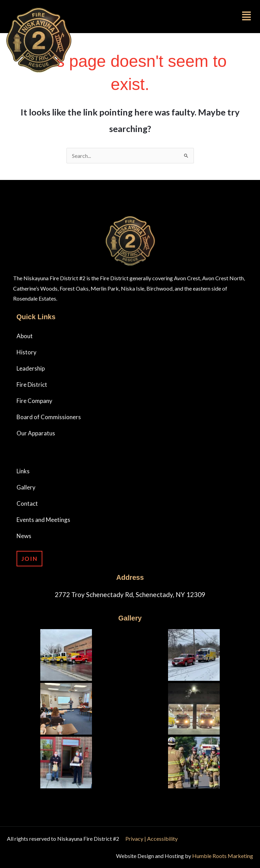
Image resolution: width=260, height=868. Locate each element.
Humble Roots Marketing (223, 856)
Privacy (135, 839)
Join (29, 559)
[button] (183, 16)
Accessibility (162, 839)
